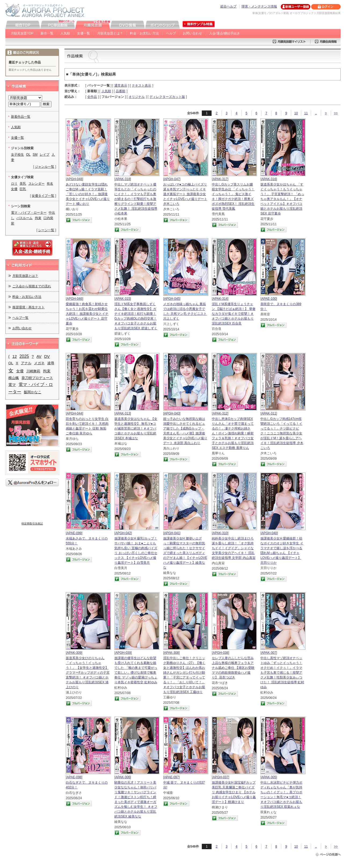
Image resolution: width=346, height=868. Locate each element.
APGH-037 (220, 777)
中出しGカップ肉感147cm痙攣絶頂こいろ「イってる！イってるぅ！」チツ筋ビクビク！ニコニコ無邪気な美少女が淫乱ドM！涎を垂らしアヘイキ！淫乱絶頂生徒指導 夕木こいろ (282, 433)
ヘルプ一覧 (20, 318)
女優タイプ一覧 (43, 196)
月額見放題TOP (22, 33)
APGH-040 (269, 533)
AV (39, 356)
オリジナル (137, 97)
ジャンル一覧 (45, 167)
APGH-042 (123, 533)
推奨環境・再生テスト (28, 307)
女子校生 (17, 155)
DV (47, 356)
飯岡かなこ (33, 392)
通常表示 (121, 85)
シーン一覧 (46, 230)
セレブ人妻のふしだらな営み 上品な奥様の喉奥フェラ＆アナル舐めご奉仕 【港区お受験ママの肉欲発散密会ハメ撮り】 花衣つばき (233, 668)
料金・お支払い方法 (144, 33)
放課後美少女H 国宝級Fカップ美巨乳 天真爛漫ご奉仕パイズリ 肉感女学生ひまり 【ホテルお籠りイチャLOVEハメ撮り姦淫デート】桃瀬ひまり (234, 792)
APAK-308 (171, 653)
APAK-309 (74, 653)
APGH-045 (172, 299)
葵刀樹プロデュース (37, 378)
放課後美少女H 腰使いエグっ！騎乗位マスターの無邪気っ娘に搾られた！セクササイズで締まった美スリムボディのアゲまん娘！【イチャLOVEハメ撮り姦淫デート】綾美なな (185, 553)
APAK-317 (220, 179)
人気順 (65, 33)
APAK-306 (123, 777)
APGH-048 (74, 179)
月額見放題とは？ (110, 33)
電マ (12, 385)
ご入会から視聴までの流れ (32, 286)
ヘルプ (171, 33)
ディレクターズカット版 (167, 97)
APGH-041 (172, 533)
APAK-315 (123, 299)
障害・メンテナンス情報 (259, 6)
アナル (26, 363)
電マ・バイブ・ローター (29, 213)
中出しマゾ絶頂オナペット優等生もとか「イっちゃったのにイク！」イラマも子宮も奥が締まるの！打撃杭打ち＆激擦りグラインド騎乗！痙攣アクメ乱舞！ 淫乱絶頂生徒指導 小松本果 (136, 199)
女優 (20, 371)
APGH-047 (172, 179)
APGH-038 (220, 653)
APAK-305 (269, 777)
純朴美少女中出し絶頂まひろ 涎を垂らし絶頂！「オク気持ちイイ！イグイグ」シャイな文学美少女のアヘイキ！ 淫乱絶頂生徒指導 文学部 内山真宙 (234, 548)
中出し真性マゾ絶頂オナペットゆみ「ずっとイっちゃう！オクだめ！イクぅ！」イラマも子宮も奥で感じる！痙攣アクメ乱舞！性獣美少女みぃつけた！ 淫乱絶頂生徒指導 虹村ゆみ (282, 673)
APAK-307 (269, 653)
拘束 (38, 218)
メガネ (39, 363)
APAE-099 (74, 533)
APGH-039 (123, 653)
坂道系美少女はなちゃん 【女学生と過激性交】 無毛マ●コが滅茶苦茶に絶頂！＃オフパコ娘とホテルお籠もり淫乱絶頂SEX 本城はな (136, 428)
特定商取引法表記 (32, 524)
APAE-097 (171, 777)
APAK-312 (220, 413)
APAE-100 (269, 299)
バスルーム (24, 218)
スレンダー (37, 184)
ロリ (14, 184)
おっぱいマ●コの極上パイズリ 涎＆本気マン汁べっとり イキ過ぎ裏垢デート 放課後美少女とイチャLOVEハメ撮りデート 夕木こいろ (185, 194)
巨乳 (23, 189)
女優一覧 (83, 33)
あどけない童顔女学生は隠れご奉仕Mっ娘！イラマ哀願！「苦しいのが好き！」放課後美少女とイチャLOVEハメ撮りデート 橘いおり (88, 194)
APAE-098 (74, 777)
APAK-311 (269, 413)
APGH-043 (172, 413)
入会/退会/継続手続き (225, 33)
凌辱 (51, 363)
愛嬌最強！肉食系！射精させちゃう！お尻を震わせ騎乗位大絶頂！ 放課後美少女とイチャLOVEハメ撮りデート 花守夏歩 (87, 314)
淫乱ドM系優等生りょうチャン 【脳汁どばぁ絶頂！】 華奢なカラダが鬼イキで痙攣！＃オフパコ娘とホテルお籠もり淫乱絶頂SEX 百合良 (234, 314)
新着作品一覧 (21, 117)
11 (306, 113)
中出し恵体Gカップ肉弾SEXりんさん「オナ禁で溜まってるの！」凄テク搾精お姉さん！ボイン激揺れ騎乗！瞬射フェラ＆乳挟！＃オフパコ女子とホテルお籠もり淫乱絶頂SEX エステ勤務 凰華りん (233, 433)
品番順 (121, 91)
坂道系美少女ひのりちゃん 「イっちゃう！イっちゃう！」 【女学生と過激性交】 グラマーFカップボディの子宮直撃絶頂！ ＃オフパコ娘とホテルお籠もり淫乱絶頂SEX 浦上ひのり (88, 673)
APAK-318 (123, 179)
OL (28, 155)
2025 (24, 356)
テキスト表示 (141, 85)
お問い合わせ (192, 33)
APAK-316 (269, 179)
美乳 (23, 184)
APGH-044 (74, 413)
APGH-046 (74, 299)
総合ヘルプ (228, 6)
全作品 (92, 97)
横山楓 (14, 378)
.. (316, 113)
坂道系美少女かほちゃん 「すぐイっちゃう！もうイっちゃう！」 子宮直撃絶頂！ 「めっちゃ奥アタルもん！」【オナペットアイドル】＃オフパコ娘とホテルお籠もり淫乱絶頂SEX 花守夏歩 (282, 199)
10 (296, 113)
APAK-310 (220, 533)
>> (336, 113)
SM (35, 155)
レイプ (45, 155)
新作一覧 (47, 33)
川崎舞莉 (33, 371)
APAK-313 (123, 413)
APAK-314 (220, 299)
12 (15, 356)
